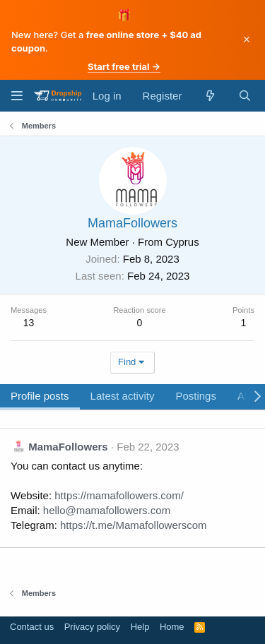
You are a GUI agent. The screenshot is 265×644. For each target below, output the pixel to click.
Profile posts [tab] (40, 396)
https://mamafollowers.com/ (119, 495)
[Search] (245, 96)
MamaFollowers (68, 447)
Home (172, 627)
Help (140, 627)
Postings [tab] (196, 396)
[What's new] (210, 96)
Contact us (32, 627)
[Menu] (17, 96)
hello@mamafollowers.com (107, 510)
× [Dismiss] (247, 40)
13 (29, 323)
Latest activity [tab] (123, 396)
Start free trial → (124, 66)
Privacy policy (92, 627)
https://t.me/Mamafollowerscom (134, 525)
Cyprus (182, 242)
